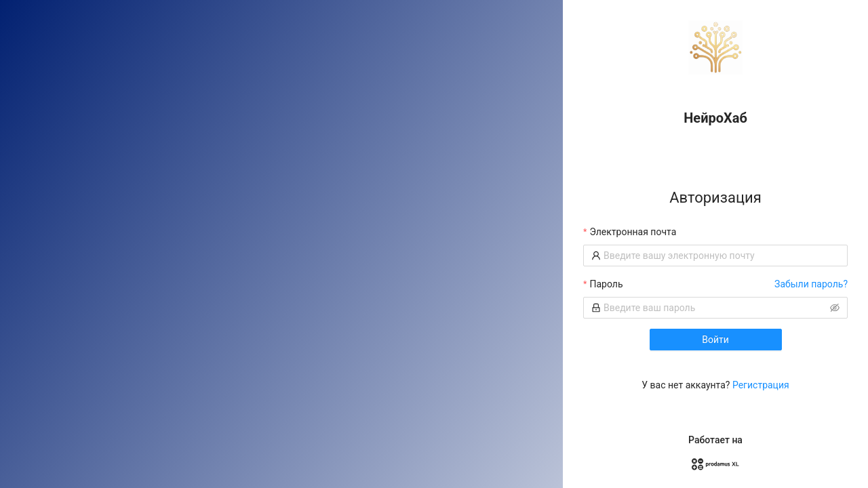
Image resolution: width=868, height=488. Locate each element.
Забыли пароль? (811, 284)
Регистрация (761, 385)
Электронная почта (633, 232)
